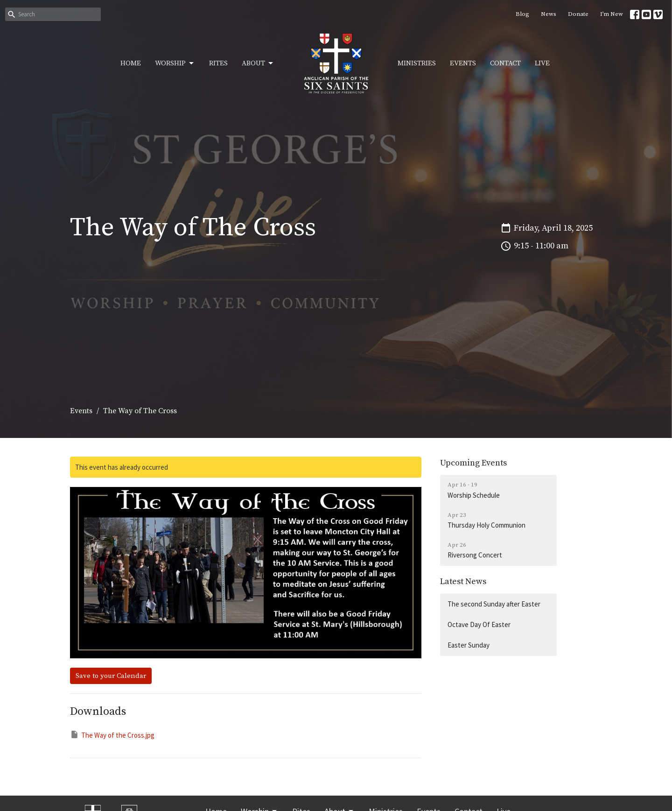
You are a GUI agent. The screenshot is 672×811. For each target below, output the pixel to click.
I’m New (612, 14)
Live (542, 63)
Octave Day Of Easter (479, 624)
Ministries (417, 63)
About (258, 63)
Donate (578, 14)
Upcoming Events (473, 463)
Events (463, 63)
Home (131, 63)
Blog (522, 14)
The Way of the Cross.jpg (112, 735)
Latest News (463, 582)
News (549, 14)
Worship (175, 63)
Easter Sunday (469, 645)
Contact (505, 63)
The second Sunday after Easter (494, 604)
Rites (218, 63)
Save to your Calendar (111, 676)
